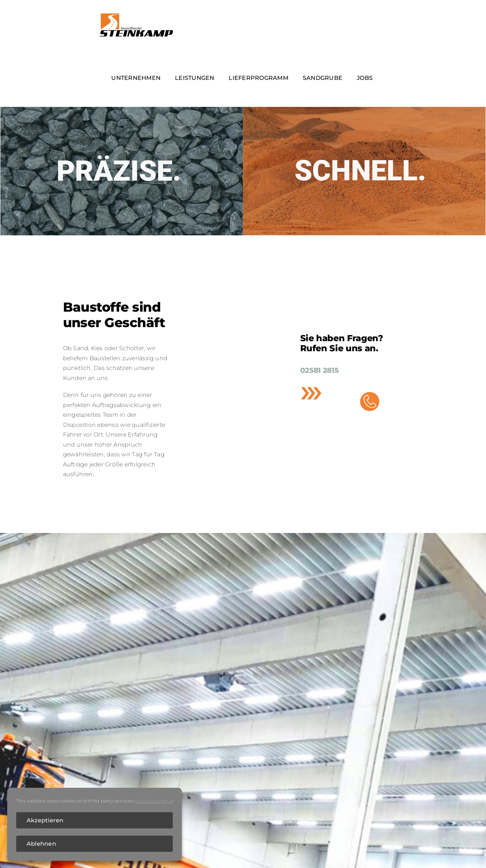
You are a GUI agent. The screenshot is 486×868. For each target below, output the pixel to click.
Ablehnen (41, 844)
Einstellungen (154, 801)
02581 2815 (319, 370)
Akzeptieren (45, 820)
